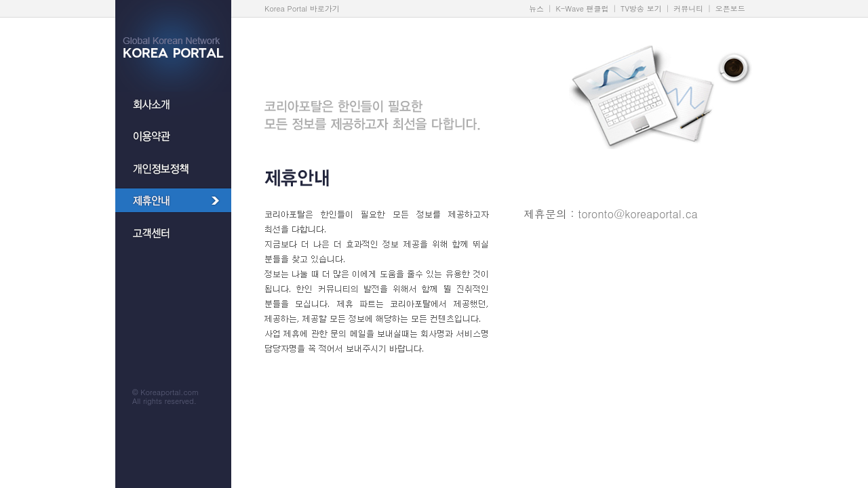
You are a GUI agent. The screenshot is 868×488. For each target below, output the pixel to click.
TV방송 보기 (641, 8)
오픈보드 (730, 8)
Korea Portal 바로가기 (302, 8)
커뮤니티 (688, 8)
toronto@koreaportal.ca (638, 214)
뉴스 (536, 8)
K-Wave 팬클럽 (583, 8)
